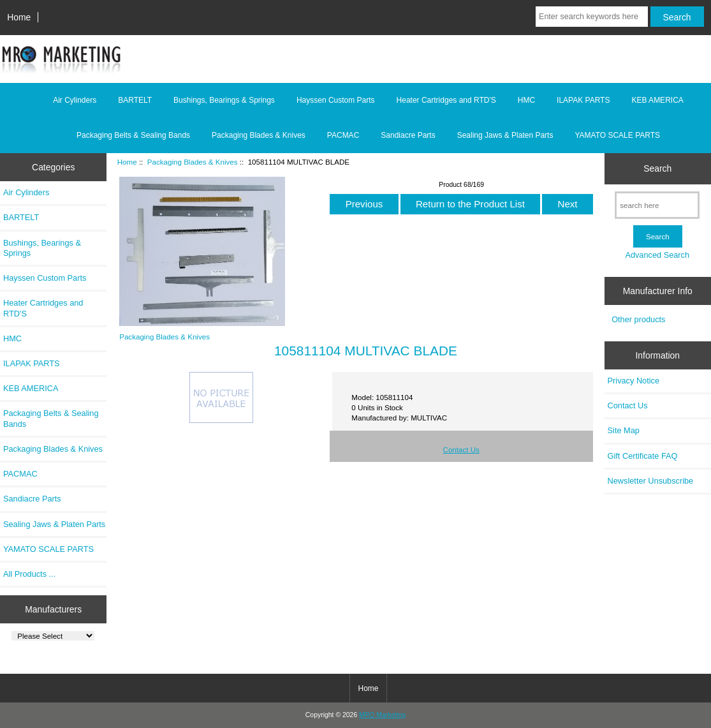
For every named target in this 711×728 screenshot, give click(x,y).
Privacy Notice (634, 381)
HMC (526, 100)
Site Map (624, 430)
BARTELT (135, 100)
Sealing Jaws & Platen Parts (505, 135)
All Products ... (29, 574)
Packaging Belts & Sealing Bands (133, 135)
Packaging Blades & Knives (193, 162)
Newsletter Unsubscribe (651, 481)
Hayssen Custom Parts (336, 100)
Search (657, 168)
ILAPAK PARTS (583, 100)
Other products (638, 319)
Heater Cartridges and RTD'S (446, 100)
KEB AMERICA (657, 100)
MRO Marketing (382, 715)
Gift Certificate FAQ (643, 456)
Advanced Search (657, 255)
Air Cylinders (75, 100)
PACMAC (343, 135)
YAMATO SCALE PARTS (617, 135)
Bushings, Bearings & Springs (224, 100)
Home (19, 17)
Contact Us (461, 449)
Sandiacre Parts (408, 135)
